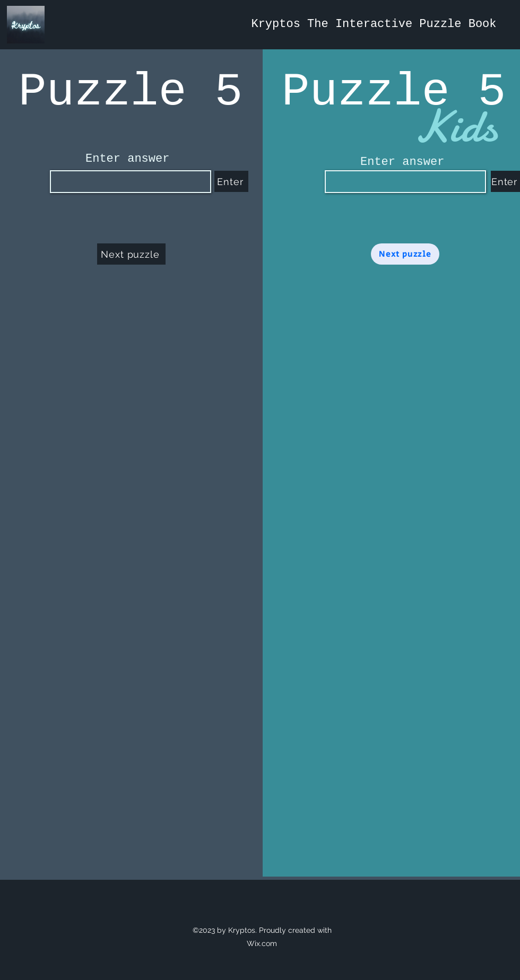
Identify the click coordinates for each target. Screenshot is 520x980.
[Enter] (231, 181)
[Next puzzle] (131, 254)
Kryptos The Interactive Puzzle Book (374, 24)
